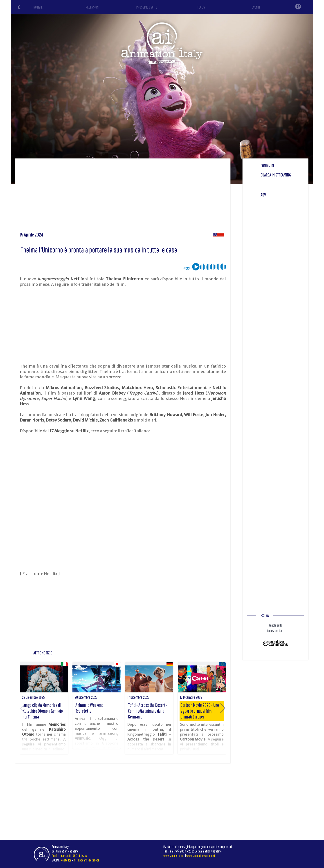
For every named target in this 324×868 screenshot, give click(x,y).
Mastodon (66, 860)
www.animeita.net (174, 856)
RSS (75, 856)
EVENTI (256, 7)
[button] (223, 708)
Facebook (94, 860)
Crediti (55, 856)
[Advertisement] (123, 197)
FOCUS (201, 7)
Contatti (66, 856)
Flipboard (82, 860)
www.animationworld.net (201, 856)
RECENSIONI (92, 7)
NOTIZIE (38, 7)
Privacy (83, 856)
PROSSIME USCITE (147, 7)
